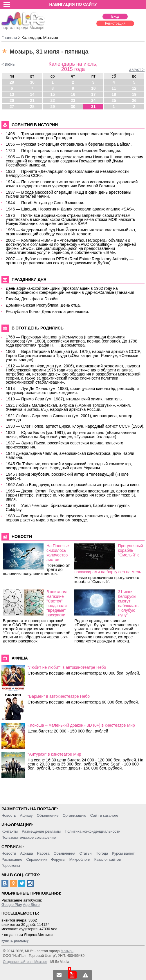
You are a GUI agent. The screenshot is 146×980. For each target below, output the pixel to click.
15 (53, 94)
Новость (9, 815)
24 (93, 100)
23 (73, 100)
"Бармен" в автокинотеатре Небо (59, 696)
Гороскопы (11, 865)
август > (137, 69)
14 (32, 94)
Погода (102, 853)
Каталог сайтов (108, 859)
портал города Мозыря (23, 26)
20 (12, 100)
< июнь (8, 64)
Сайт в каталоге (104, 815)
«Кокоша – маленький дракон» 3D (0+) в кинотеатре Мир (81, 725)
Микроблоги (80, 859)
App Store (31, 905)
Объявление (47, 815)
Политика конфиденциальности (93, 831)
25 (114, 100)
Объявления (64, 853)
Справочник (37, 859)
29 (12, 82)
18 (114, 94)
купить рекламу (15, 940)
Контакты (10, 831)
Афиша (26, 853)
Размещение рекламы (41, 831)
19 (134, 94)
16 (73, 94)
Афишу (26, 815)
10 (93, 88)
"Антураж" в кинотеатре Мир (54, 754)
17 (93, 94)
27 (12, 107)
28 (32, 107)
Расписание (12, 859)
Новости (9, 853)
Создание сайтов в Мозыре (25, 962)
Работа (43, 853)
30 (32, 82)
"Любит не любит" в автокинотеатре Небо (67, 667)
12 (134, 88)
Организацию (74, 815)
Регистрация (115, 23)
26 (134, 100)
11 (114, 88)
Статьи (85, 853)
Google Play (12, 905)
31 (93, 107)
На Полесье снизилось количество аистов (58, 553)
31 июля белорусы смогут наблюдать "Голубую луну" (128, 603)
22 (53, 100)
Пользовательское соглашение (29, 837)
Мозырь (67, 951)
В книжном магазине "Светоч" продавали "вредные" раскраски (57, 603)
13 (12, 94)
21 (32, 100)
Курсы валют (123, 853)
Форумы (58, 859)
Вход (115, 17)
